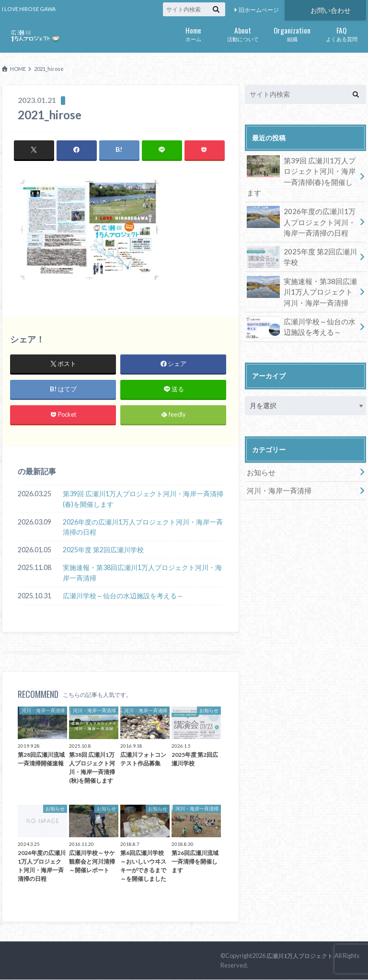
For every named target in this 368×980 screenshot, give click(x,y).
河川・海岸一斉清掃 (277, 473)
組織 (292, 33)
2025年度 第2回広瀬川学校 (103, 550)
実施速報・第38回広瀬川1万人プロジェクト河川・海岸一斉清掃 (142, 573)
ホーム (193, 33)
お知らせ (260, 455)
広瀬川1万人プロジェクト (302, 956)
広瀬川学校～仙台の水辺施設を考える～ (123, 596)
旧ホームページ (259, 10)
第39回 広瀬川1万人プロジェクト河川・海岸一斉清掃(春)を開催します (143, 499)
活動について (243, 33)
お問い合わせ (331, 9)
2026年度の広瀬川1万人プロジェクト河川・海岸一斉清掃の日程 (143, 527)
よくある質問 (341, 33)
